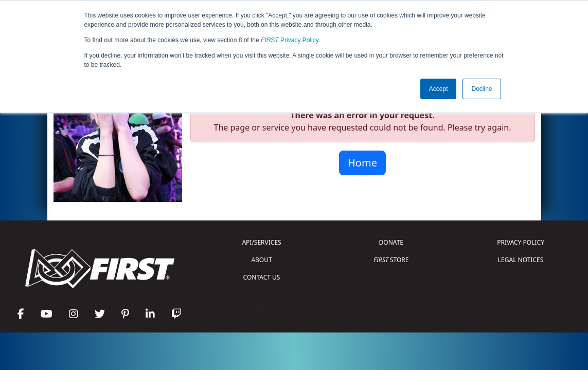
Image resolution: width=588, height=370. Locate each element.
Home (362, 163)
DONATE (391, 242)
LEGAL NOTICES (521, 260)
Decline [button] (482, 89)
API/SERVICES (261, 242)
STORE (391, 260)
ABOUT (261, 260)
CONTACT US (262, 277)
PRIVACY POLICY (521, 242)
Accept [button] (439, 89)
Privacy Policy (290, 40)
